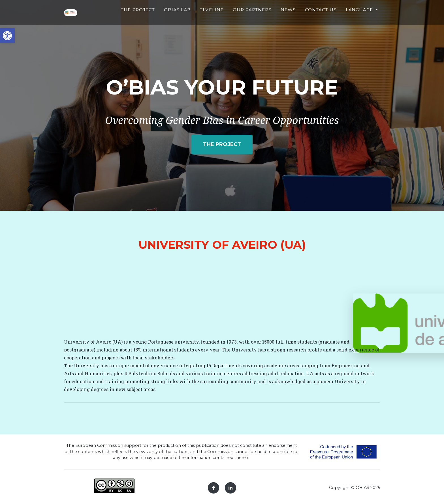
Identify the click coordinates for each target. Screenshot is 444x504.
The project (222, 144)
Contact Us (322, 22)
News (291, 18)
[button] (7, 36)
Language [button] (360, 18)
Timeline (217, 18)
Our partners (256, 22)
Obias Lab (184, 22)
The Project (147, 22)
